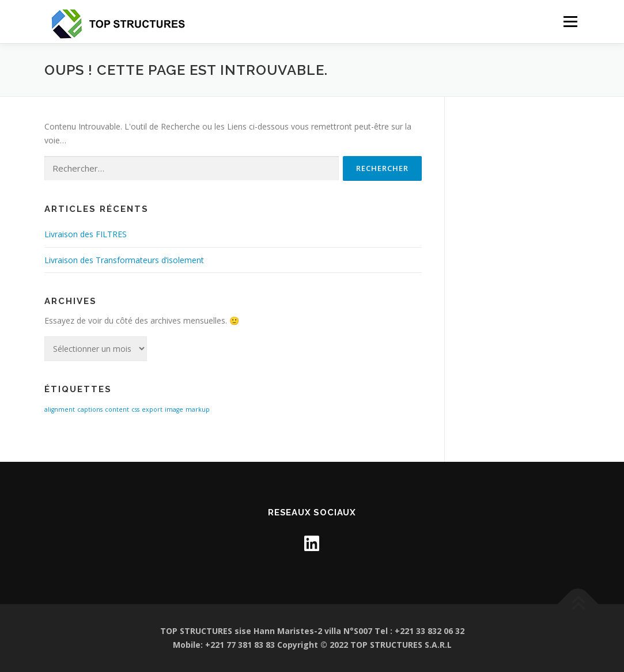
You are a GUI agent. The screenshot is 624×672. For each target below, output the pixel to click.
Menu (570, 22)
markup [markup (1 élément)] (198, 409)
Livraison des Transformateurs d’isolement (124, 260)
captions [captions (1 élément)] (90, 409)
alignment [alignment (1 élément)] (60, 409)
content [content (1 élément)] (117, 409)
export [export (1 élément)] (152, 409)
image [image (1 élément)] (174, 409)
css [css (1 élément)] (135, 409)
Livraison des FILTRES (86, 234)
